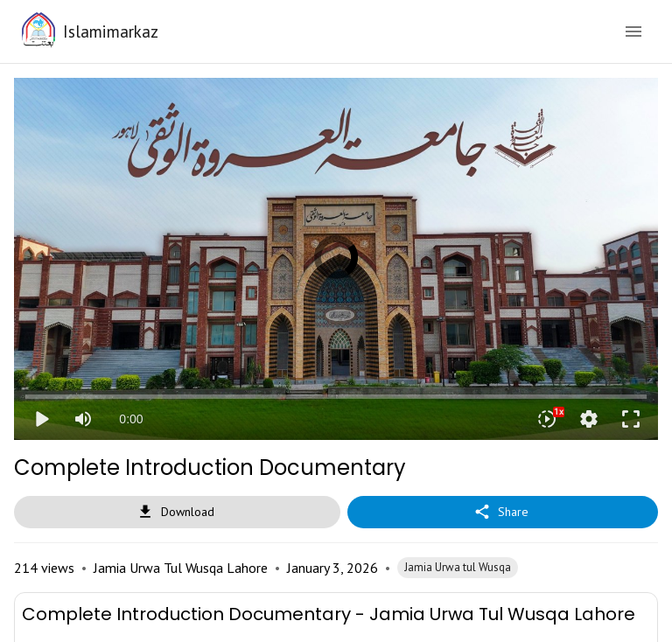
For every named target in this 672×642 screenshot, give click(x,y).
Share (503, 512)
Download (177, 512)
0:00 (131, 419)
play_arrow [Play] (41, 419)
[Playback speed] (547, 419)
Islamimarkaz (111, 31)
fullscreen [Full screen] (631, 419)
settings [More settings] (589, 419)
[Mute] (83, 419)
